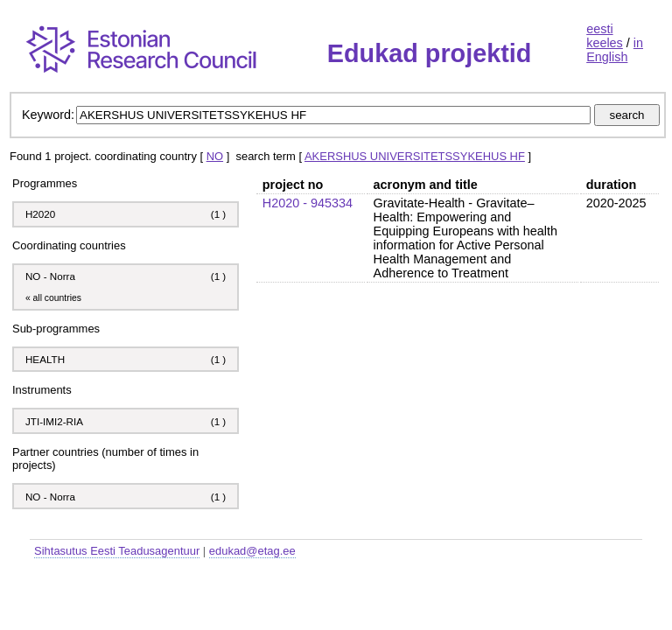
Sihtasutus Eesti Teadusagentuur (117, 551)
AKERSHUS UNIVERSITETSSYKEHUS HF (415, 156)
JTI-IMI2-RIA (56, 421)
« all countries (53, 298)
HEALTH (45, 359)
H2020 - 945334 (308, 203)
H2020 (40, 214)
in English (615, 50)
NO (215, 156)
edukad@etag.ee (252, 551)
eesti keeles (605, 36)
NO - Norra (50, 276)
